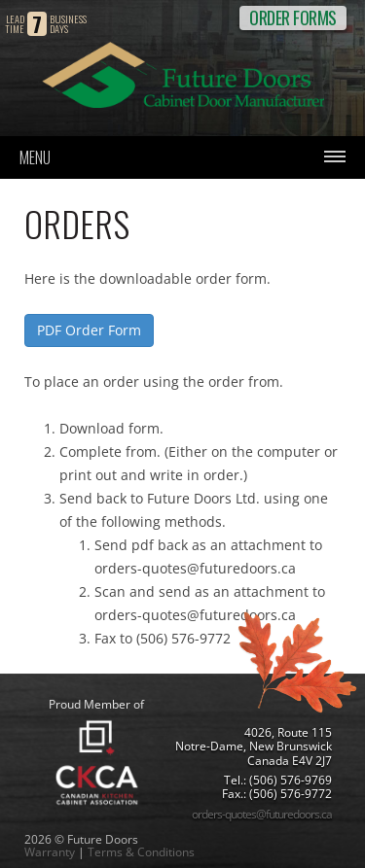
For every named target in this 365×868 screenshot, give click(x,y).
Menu (35, 157)
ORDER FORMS (293, 18)
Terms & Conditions (141, 852)
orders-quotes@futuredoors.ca (262, 814)
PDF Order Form (89, 330)
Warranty (50, 852)
